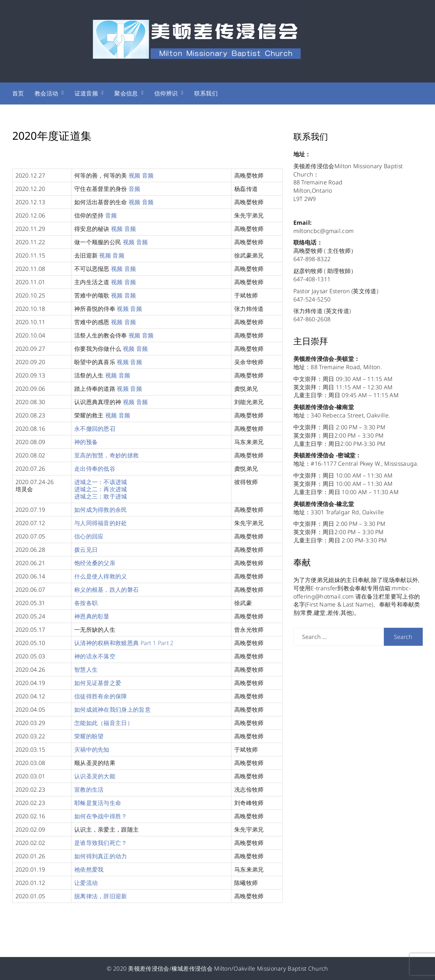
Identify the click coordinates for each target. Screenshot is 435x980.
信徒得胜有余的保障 (101, 696)
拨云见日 (86, 550)
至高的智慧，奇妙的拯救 (106, 455)
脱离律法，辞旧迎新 (101, 896)
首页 (18, 93)
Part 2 (166, 643)
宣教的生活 (89, 789)
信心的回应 (89, 536)
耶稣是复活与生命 (98, 803)
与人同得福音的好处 (101, 523)
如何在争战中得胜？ (101, 816)
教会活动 (46, 93)
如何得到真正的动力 (101, 856)
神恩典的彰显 (92, 616)
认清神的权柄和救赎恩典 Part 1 (115, 643)
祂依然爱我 (89, 869)
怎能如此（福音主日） (104, 723)
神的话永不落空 (95, 656)
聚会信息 (126, 93)
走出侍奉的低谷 (95, 469)
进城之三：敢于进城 (101, 496)
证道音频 (86, 93)
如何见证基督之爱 (98, 683)
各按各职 (86, 603)
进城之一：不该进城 (101, 482)
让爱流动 (86, 883)
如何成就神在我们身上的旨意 (112, 710)
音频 (148, 175)
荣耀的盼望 (89, 736)
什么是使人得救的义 (101, 576)
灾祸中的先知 (92, 749)
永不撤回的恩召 (95, 429)
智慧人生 (86, 670)
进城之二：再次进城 (101, 489)
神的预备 (86, 442)
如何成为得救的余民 (101, 510)
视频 (135, 175)
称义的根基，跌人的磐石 (106, 590)
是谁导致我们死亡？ (101, 843)
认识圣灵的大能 (95, 776)
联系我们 (206, 93)
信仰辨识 (166, 93)
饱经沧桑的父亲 (95, 563)
